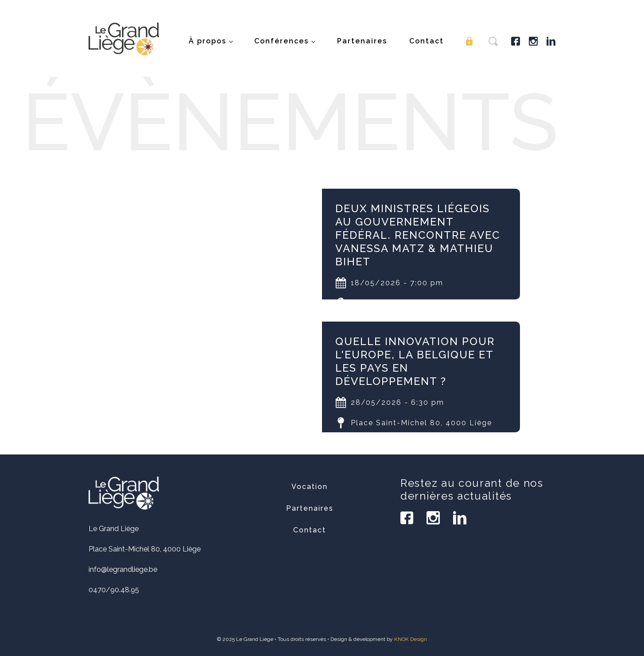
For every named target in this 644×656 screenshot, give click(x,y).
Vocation (310, 487)
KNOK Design (411, 639)
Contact (427, 41)
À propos (208, 41)
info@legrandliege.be (123, 569)
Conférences (281, 41)
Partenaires (362, 41)
